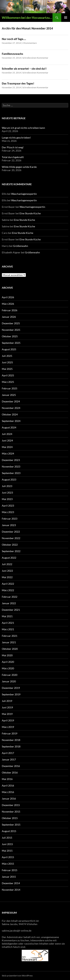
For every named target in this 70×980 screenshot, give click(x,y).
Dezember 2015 (11, 805)
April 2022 (8, 584)
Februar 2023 (10, 519)
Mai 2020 (7, 655)
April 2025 (8, 375)
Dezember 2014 (11, 883)
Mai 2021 (7, 616)
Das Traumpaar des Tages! (18, 83)
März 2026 (8, 304)
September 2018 (11, 746)
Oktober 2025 (10, 336)
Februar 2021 (10, 636)
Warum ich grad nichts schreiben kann (23, 128)
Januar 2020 (9, 681)
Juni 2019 (7, 707)
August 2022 (9, 558)
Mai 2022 (7, 577)
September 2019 (11, 694)
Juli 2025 (7, 356)
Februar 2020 (10, 675)
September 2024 (11, 421)
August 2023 (9, 480)
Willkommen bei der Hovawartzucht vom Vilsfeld (27, 18)
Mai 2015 (7, 851)
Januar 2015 (9, 877)
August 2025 (9, 349)
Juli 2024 (7, 434)
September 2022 (11, 551)
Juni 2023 (7, 493)
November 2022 (11, 538)
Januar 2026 (9, 317)
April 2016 (8, 786)
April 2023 (8, 506)
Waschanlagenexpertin (24, 194)
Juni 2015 (7, 844)
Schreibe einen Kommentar (35, 58)
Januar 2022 (9, 603)
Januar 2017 (9, 759)
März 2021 (8, 629)
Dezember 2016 (11, 766)
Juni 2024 (7, 440)
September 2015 (11, 825)
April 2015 (8, 857)
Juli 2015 (7, 838)
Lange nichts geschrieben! (16, 138)
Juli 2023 (7, 486)
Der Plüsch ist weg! (13, 147)
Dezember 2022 (11, 532)
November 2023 (11, 466)
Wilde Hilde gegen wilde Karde (19, 167)
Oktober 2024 (10, 414)
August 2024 (9, 427)
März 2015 (8, 864)
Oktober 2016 (10, 772)
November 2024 (11, 408)
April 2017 (8, 753)
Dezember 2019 (11, 688)
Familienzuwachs (12, 54)
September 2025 (11, 343)
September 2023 (11, 473)
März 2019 (8, 727)
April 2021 (8, 623)
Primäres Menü (66, 18)
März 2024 (8, 453)
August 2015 (9, 831)
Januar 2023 (9, 525)
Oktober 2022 (10, 545)
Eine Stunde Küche (30, 213)
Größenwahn (21, 246)
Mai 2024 (7, 447)
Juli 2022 (7, 564)
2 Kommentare (30, 43)
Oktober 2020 (10, 649)
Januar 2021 (9, 642)
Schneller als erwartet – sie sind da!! (24, 69)
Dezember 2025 (11, 323)
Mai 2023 (7, 499)
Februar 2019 (10, 733)
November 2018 (11, 740)
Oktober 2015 (10, 818)
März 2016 (8, 792)
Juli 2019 (7, 701)
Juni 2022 (7, 571)
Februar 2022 (10, 597)
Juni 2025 (7, 362)
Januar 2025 (9, 395)
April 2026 (8, 297)
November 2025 (11, 330)
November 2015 (11, 812)
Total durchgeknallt (13, 157)
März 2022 (8, 590)
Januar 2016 (9, 799)
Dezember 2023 (11, 460)
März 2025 (8, 382)
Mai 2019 (7, 714)
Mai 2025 (7, 369)
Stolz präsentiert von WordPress (17, 976)
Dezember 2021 (11, 610)
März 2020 (8, 668)
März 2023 (8, 512)
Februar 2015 (10, 870)
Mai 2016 (7, 779)
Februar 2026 (10, 310)
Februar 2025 (10, 388)
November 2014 (11, 890)
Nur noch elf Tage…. (14, 39)
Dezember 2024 (11, 401)
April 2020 (8, 662)
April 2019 (8, 720)
